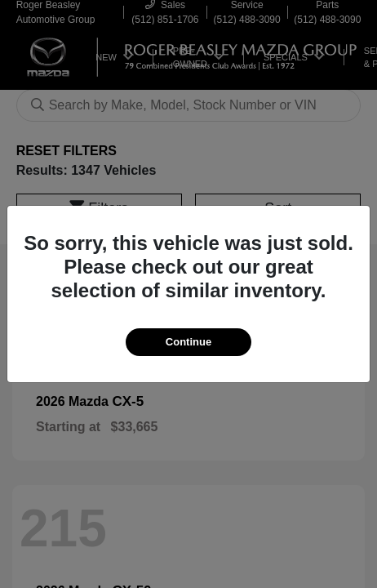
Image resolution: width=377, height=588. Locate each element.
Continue (188, 342)
